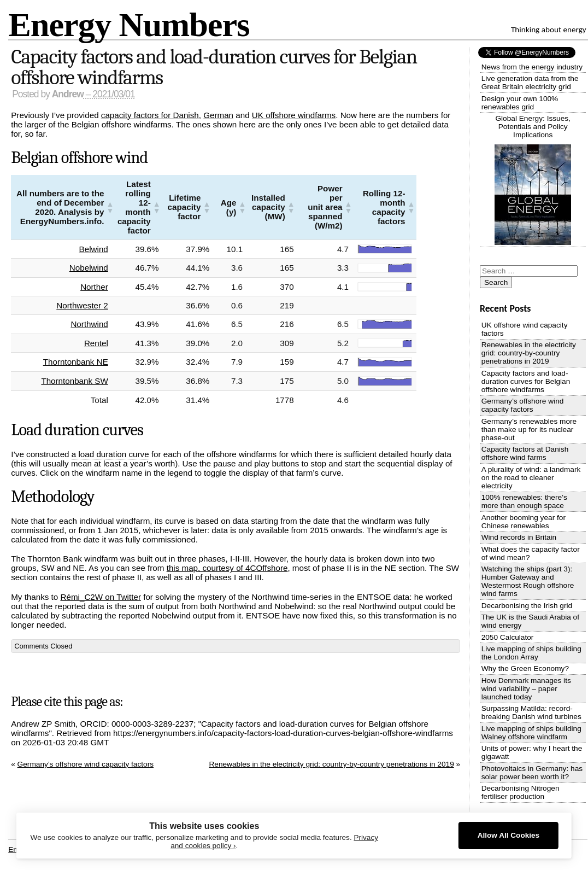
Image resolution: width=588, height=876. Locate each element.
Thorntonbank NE (78, 362)
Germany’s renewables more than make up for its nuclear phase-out (529, 430)
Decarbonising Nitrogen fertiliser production (521, 792)
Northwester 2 (85, 305)
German (218, 115)
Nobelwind (92, 268)
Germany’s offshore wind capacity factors (86, 764)
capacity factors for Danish (150, 115)
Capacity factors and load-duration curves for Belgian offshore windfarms (214, 67)
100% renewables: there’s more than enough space (524, 501)
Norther (97, 287)
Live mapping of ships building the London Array (531, 653)
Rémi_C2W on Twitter (101, 597)
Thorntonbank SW (77, 381)
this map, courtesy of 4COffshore (227, 568)
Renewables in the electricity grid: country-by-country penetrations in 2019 (331, 764)
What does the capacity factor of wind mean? (531, 553)
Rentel (99, 343)
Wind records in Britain (519, 537)
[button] (110, 207)
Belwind (96, 249)
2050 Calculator (508, 637)
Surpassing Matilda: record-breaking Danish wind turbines (531, 713)
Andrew (68, 94)
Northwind (92, 324)
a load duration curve (110, 454)
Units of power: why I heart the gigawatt (532, 752)
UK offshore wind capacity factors (525, 329)
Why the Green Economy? (525, 668)
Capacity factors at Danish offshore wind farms (525, 453)
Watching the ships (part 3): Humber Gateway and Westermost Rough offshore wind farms (528, 581)
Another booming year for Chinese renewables (524, 522)
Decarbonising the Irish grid (527, 606)
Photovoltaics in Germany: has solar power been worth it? (532, 773)
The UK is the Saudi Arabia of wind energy (530, 621)
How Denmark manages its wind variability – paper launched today (526, 689)
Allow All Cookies (509, 835)
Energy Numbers (129, 24)
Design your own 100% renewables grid (520, 103)
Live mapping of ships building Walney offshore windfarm (531, 733)
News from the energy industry (532, 67)
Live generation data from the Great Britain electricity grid (530, 83)
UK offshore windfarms (294, 115)
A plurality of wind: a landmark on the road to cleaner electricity (531, 478)
